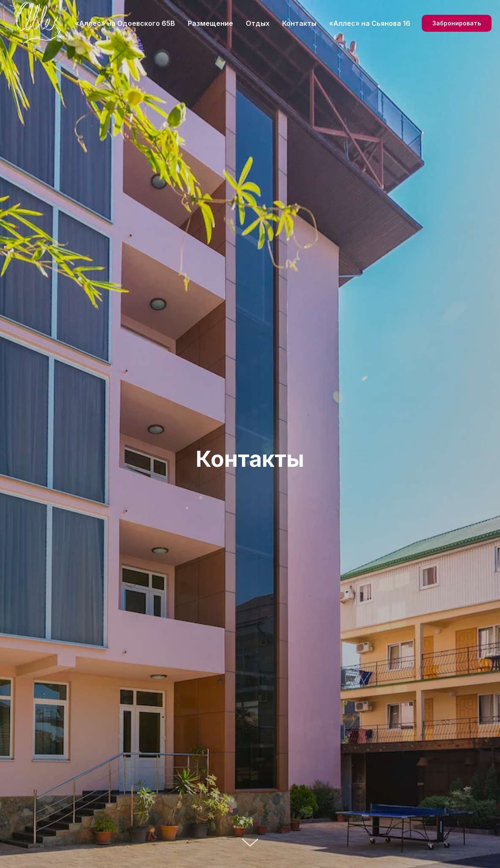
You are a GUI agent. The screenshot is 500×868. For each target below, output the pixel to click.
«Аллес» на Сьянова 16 (370, 23)
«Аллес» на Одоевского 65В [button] (125, 23)
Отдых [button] (258, 23)
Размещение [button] (210, 23)
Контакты (299, 23)
